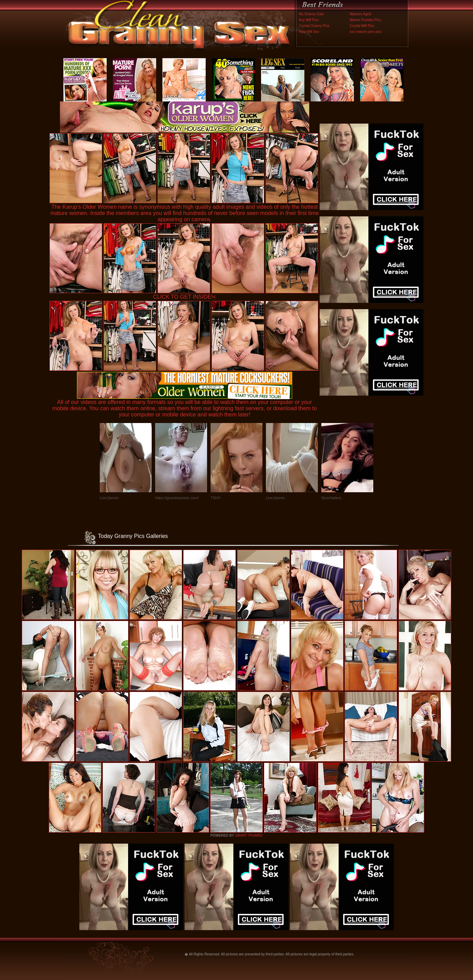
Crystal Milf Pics (362, 26)
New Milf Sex (309, 32)
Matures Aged (360, 14)
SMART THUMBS (249, 835)
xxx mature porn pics (366, 32)
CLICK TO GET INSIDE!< (185, 297)
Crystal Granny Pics (314, 26)
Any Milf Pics (309, 20)
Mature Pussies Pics (365, 20)
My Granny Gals (311, 14)
